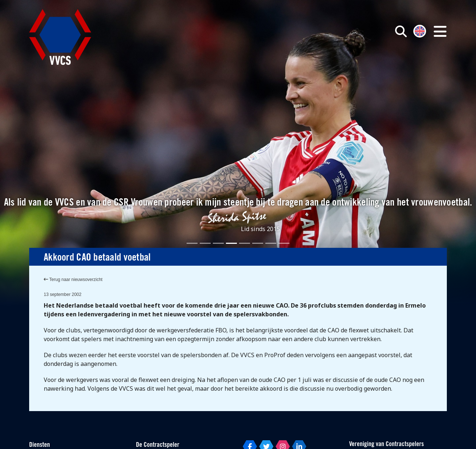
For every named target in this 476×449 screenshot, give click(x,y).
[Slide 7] (271, 243)
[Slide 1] (192, 243)
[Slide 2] (205, 243)
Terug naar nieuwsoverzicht (73, 280)
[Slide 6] (258, 243)
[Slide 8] (284, 243)
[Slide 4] (231, 243)
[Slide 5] (245, 243)
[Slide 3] (218, 243)
